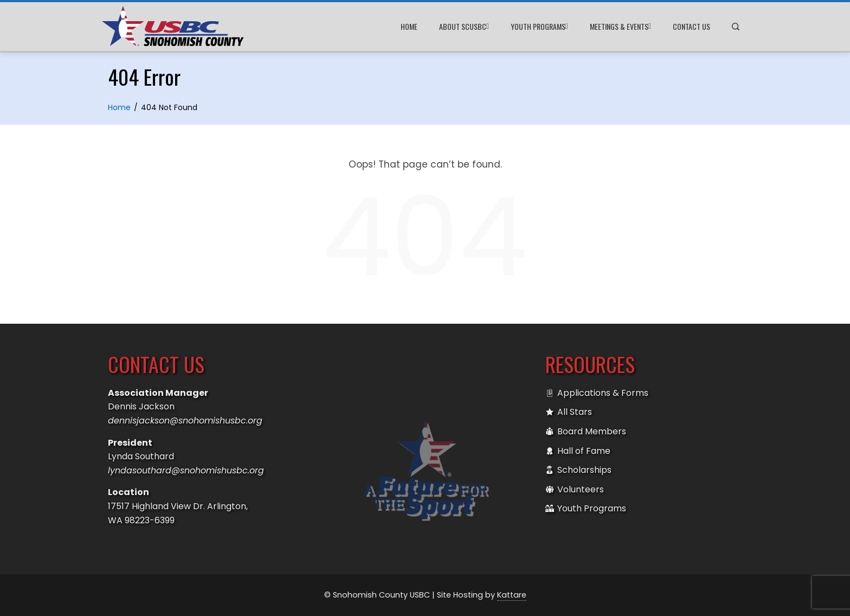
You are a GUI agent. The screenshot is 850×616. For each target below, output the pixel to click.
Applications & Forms (597, 393)
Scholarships (578, 470)
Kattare (512, 595)
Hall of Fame (578, 451)
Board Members (586, 432)
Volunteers (575, 490)
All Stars (569, 412)
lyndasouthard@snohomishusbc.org (186, 470)
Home (409, 26)
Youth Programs (539, 27)
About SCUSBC (464, 27)
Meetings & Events (620, 27)
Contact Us (691, 26)
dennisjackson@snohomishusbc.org (185, 421)
